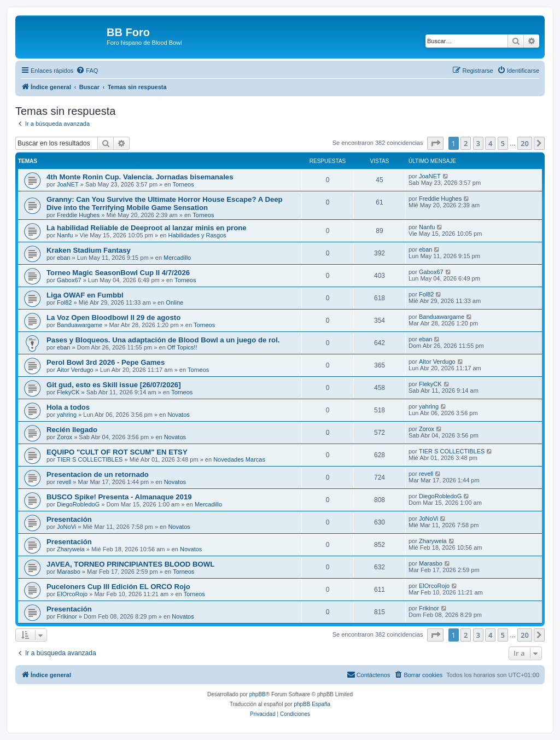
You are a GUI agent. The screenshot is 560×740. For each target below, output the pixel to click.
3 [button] (478, 143)
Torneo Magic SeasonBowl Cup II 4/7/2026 (118, 273)
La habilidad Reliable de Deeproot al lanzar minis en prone (147, 228)
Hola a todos (68, 407)
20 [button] (525, 143)
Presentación (69, 519)
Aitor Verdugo (75, 370)
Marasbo (69, 572)
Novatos (178, 415)
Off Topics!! (182, 347)
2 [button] (466, 143)
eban (63, 258)
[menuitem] (87, 71)
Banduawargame (80, 325)
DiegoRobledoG (78, 504)
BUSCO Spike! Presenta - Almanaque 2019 (119, 497)
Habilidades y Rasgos (197, 235)
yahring (67, 415)
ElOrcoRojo (72, 594)
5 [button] (503, 143)
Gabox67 (69, 280)
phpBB (258, 694)
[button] (435, 143)
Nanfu (65, 235)
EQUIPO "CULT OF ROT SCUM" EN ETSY (117, 452)
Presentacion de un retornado (98, 474)
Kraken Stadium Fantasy (89, 250)
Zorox (65, 437)
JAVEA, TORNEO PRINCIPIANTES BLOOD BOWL (130, 564)
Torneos (183, 184)
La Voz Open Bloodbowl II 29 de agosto (113, 317)
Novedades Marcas (239, 459)
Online (174, 302)
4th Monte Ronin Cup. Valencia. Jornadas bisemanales (140, 177)
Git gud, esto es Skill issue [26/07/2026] (114, 385)
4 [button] (490, 143)
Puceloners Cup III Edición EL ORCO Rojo (118, 587)
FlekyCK (68, 392)
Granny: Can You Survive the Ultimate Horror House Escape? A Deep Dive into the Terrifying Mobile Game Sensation (165, 203)
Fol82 (65, 302)
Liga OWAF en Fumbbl (85, 295)
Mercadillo (177, 258)
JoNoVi (66, 527)
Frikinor (67, 616)
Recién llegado (72, 430)
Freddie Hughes (78, 215)
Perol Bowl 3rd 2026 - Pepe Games (106, 362)
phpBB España (312, 704)
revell (64, 482)
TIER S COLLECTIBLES (90, 459)
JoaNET (68, 184)
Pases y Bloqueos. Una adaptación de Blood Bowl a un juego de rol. (163, 340)
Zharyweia (71, 549)
